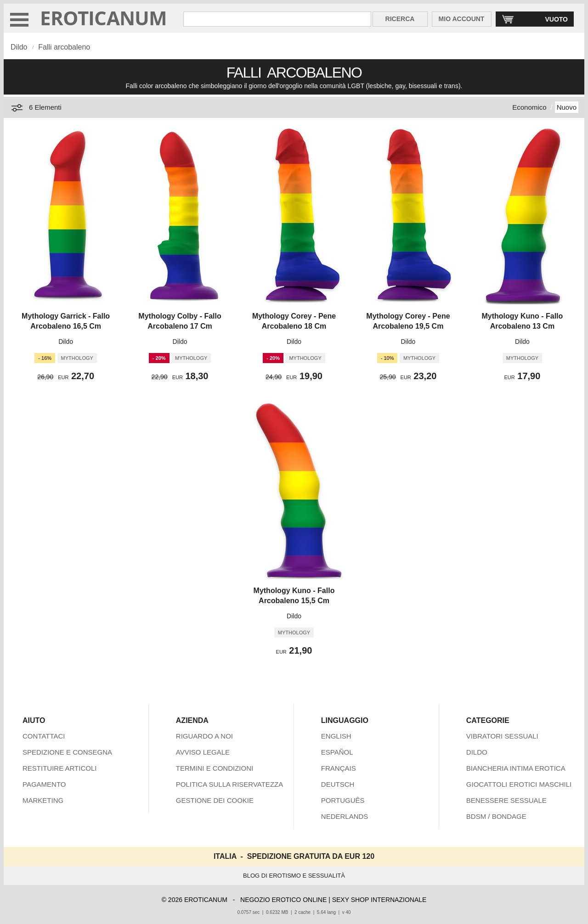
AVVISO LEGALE (203, 752)
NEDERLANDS (345, 816)
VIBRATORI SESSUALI (502, 736)
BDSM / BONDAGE (496, 816)
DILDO (477, 752)
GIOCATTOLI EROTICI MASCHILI (519, 784)
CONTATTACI (44, 736)
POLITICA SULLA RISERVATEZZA (229, 784)
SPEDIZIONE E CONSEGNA (67, 752)
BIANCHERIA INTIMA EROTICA (516, 768)
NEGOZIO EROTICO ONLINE (283, 900)
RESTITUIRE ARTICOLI (59, 768)
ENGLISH (336, 736)
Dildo (19, 47)
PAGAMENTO (44, 784)
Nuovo (567, 107)
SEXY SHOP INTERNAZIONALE (379, 900)
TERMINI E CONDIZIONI (215, 768)
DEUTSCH (338, 784)
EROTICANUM (104, 18)
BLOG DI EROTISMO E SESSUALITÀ (294, 876)
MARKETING (43, 800)
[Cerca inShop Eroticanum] (277, 19)
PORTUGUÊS (343, 800)
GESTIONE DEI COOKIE (215, 800)
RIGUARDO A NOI (204, 736)
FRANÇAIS (339, 768)
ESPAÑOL (337, 752)
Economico (529, 107)
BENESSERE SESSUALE (506, 800)
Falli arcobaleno (64, 47)
